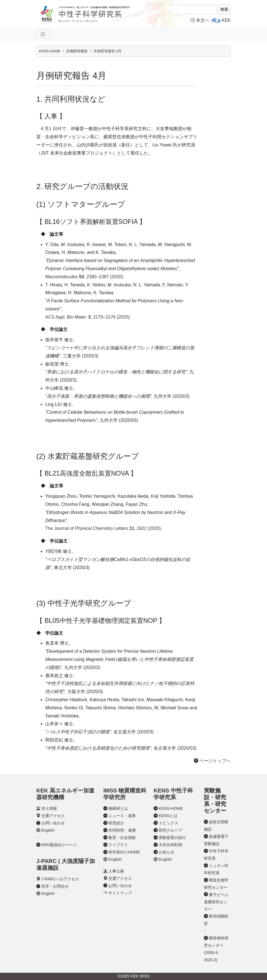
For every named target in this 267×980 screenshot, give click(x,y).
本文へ (200, 20)
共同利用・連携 (122, 830)
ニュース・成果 (122, 816)
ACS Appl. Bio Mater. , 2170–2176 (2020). (88, 317)
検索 (224, 9)
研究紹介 (116, 823)
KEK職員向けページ (59, 845)
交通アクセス (53, 816)
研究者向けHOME (124, 852)
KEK (226, 20)
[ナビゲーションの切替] (43, 34)
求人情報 (49, 808)
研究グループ (170, 830)
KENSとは (168, 816)
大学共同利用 (170, 845)
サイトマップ (120, 893)
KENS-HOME (50, 51)
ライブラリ (118, 845)
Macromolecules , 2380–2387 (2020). (85, 277)
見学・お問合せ (55, 886)
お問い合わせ (53, 823)
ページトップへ (212, 761)
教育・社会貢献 (122, 838)
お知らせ (166, 852)
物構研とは (118, 808)
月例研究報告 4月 (108, 51)
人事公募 (116, 871)
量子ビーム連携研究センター (216, 902)
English (48, 830)
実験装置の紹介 (172, 838)
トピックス (168, 823)
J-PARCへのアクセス (60, 879)
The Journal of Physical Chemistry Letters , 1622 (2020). (104, 528)
